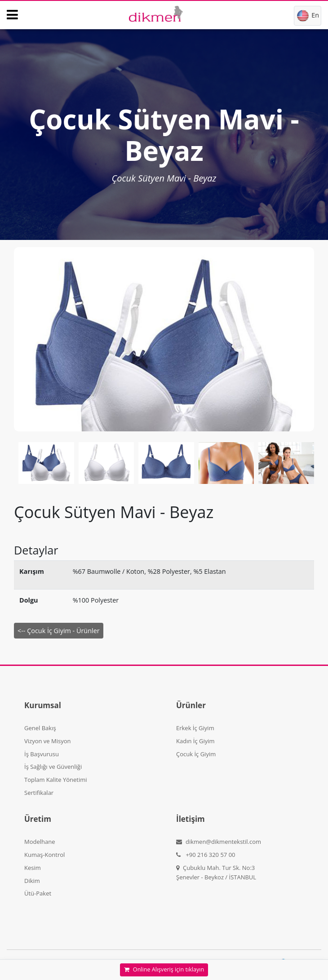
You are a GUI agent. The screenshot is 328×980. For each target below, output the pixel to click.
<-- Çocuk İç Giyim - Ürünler (59, 631)
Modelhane (40, 842)
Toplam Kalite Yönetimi (56, 780)
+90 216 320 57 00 (206, 855)
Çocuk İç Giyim (196, 754)
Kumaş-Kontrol (44, 855)
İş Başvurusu (42, 754)
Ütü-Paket (38, 893)
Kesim (33, 868)
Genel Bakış (40, 728)
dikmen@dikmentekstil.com (219, 842)
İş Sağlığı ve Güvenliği (53, 767)
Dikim (32, 881)
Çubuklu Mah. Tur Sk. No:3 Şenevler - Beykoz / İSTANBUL (216, 872)
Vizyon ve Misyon (47, 741)
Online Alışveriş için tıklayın (164, 969)
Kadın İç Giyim (195, 741)
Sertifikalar (39, 793)
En (308, 16)
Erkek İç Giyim (195, 728)
